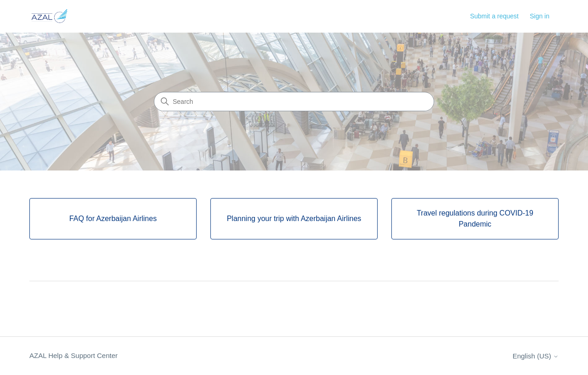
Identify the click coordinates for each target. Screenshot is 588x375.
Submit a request (494, 16)
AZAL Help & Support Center (73, 355)
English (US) (536, 356)
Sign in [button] (540, 16)
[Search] (294, 102)
